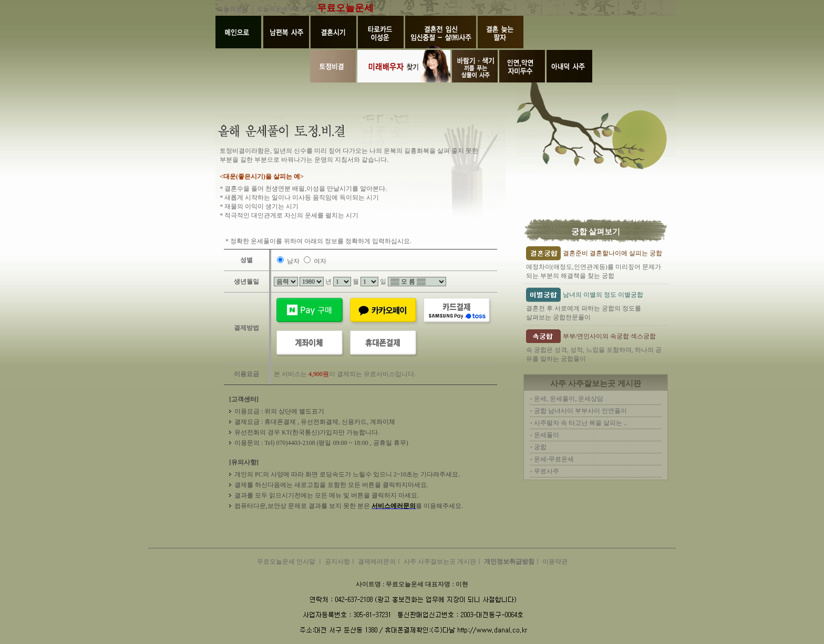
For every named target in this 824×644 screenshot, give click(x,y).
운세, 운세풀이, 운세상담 (569, 399)
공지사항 (337, 562)
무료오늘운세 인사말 (287, 562)
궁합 (540, 447)
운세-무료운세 (554, 459)
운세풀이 (547, 435)
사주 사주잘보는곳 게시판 (440, 562)
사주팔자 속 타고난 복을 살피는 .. (580, 423)
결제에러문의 (377, 562)
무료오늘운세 (345, 8)
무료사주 (547, 471)
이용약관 (555, 562)
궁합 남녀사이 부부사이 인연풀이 (580, 411)
